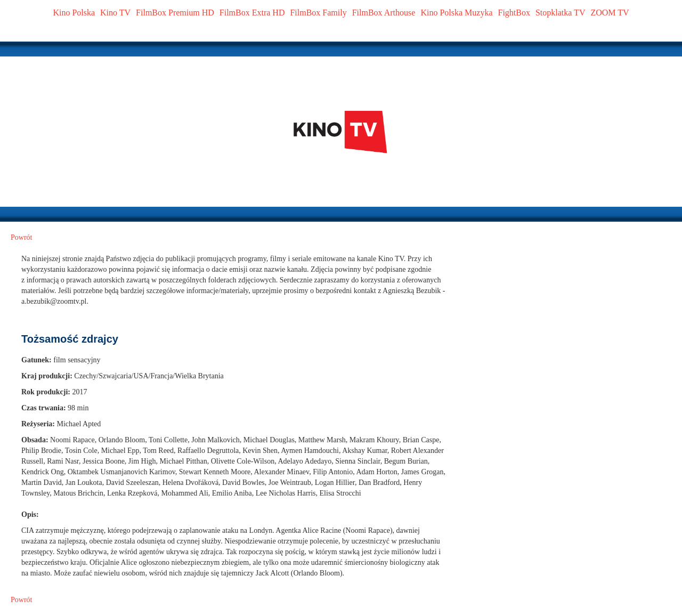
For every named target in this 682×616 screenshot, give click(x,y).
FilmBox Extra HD (252, 13)
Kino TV (115, 13)
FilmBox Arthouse (384, 13)
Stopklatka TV (560, 13)
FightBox (514, 13)
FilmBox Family (318, 13)
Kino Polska (74, 13)
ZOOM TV (610, 13)
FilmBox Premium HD (175, 13)
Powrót (21, 237)
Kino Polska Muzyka (456, 13)
